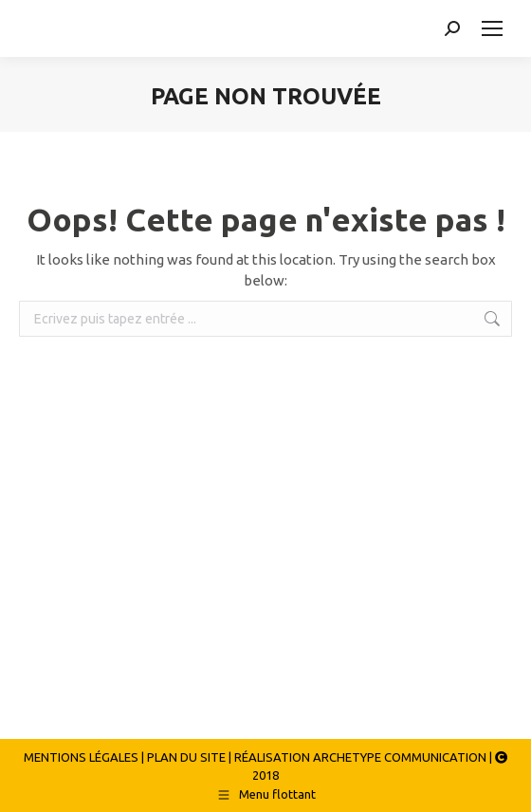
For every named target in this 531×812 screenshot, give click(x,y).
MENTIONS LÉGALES (81, 757)
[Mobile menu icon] (492, 28)
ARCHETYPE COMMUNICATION (400, 757)
